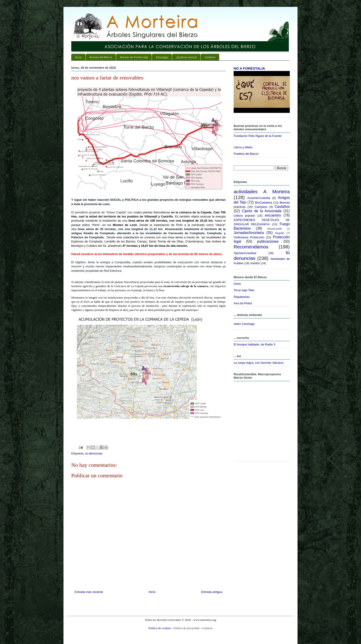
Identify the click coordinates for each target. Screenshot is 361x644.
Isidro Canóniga (244, 324)
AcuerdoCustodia (259, 198)
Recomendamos (251, 247)
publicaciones (268, 241)
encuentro (273, 215)
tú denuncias (94, 453)
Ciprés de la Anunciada (262, 211)
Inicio (78, 57)
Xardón (255, 263)
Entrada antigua (212, 592)
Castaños (282, 207)
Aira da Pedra (243, 303)
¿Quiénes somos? (186, 57)
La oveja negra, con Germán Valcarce (259, 363)
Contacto (210, 57)
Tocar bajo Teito (244, 290)
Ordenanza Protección (249, 237)
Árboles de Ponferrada (134, 57)
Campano (261, 207)
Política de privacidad (186, 628)
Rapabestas (242, 297)
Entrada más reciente (89, 592)
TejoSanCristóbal (245, 253)
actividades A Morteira (262, 192)
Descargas (162, 57)
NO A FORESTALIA (249, 68)
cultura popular (244, 216)
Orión (237, 284)
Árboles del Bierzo (101, 57)
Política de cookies (160, 628)
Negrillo (280, 233)
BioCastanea (264, 202)
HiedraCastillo (275, 229)
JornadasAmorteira (249, 233)
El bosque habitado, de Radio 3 (254, 344)
